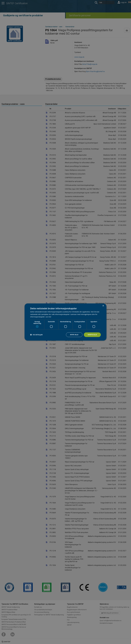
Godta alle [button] (92, 335)
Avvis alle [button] (74, 335)
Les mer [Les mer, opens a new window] (48, 317)
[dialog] (65, 322)
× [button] (103, 306)
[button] (36, 335)
